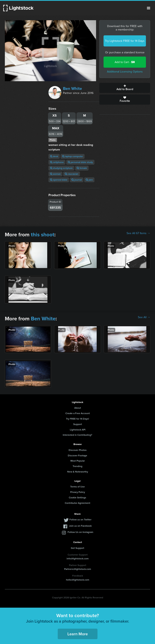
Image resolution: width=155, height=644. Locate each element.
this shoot (43, 235)
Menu (149, 8)
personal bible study (80, 162)
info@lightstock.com (78, 559)
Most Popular (78, 461)
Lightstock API (78, 430)
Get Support (77, 548)
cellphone (57, 162)
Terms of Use (77, 487)
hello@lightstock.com (78, 580)
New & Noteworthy (78, 472)
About (78, 408)
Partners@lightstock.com (78, 569)
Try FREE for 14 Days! (77, 419)
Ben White (72, 88)
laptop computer (73, 156)
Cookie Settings (77, 498)
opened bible (59, 180)
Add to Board (125, 88)
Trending (77, 466)
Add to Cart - (125, 62)
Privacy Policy (78, 492)
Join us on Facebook (80, 526)
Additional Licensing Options (125, 72)
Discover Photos (78, 450)
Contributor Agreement (77, 503)
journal (77, 180)
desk (54, 156)
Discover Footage (77, 456)
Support (78, 424)
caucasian (72, 174)
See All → (144, 317)
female (82, 168)
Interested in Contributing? (77, 435)
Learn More (78, 634)
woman (55, 174)
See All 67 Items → (138, 233)
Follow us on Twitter (80, 520)
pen (89, 180)
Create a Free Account (78, 413)
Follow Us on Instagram (80, 532)
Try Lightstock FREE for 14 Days (125, 41)
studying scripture (61, 168)
